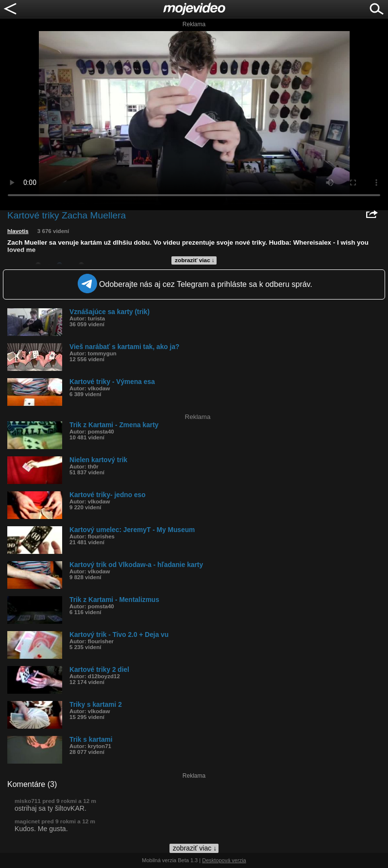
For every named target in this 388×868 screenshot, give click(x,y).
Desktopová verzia (224, 860)
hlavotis (18, 231)
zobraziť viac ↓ (195, 260)
